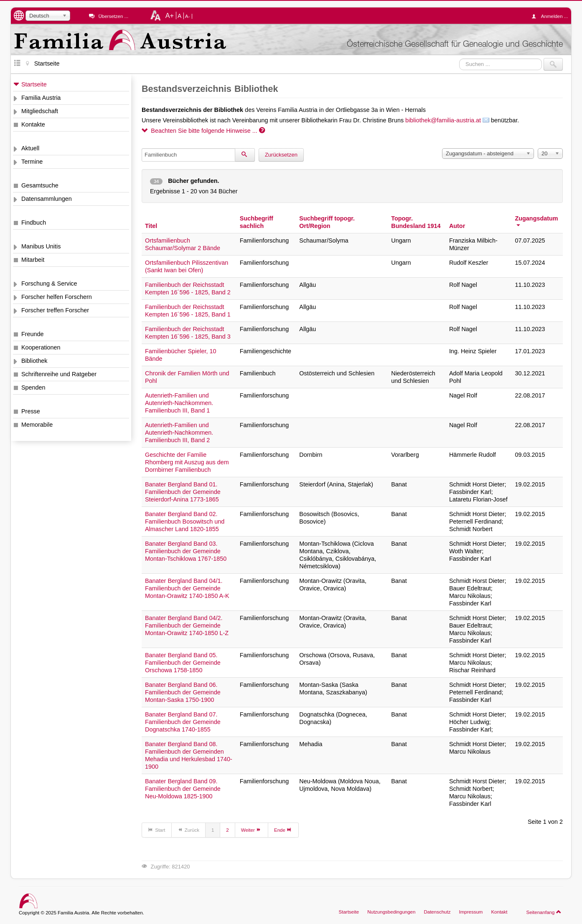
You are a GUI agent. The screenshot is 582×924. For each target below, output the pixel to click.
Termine (32, 162)
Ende (283, 830)
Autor (457, 226)
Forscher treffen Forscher (55, 310)
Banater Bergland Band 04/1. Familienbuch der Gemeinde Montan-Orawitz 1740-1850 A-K (187, 588)
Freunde (33, 334)
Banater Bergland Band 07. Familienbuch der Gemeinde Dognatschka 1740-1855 (183, 722)
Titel (151, 226)
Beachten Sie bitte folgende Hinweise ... (203, 131)
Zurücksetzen (281, 155)
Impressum (471, 912)
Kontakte (33, 124)
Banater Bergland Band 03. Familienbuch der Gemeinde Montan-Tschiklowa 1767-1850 (186, 551)
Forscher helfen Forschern (57, 297)
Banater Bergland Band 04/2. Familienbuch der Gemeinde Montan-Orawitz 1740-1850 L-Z (187, 625)
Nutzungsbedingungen (391, 912)
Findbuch (34, 223)
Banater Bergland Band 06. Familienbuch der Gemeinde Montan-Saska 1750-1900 (183, 692)
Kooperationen (41, 347)
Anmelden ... (552, 16)
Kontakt (499, 912)
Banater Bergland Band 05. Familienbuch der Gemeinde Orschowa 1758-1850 (183, 663)
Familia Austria (41, 98)
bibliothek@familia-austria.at (443, 120)
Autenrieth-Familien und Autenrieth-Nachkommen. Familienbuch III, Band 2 (179, 433)
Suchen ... (459, 58)
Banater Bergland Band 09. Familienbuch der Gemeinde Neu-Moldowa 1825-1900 (183, 789)
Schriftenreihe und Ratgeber (59, 374)
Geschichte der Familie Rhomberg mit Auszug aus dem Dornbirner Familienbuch (187, 462)
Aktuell (30, 148)
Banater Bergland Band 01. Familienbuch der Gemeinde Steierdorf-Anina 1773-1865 (183, 492)
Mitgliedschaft (40, 111)
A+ (170, 15)
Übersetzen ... (113, 16)
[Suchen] (245, 155)
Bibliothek (34, 361)
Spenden (33, 387)
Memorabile (37, 425)
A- (188, 16)
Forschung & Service (49, 284)
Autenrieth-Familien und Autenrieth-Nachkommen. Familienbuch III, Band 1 (179, 403)
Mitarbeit (33, 260)
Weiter (252, 830)
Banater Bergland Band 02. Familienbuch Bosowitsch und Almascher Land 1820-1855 (185, 521)
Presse (31, 411)
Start (157, 830)
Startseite (34, 84)
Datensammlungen (47, 199)
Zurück (188, 830)
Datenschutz (437, 912)
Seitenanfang (544, 912)
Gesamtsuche (40, 185)
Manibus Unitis (41, 246)
